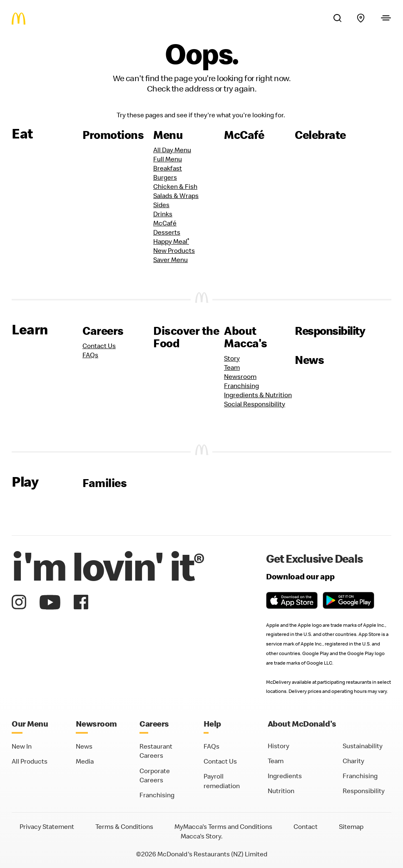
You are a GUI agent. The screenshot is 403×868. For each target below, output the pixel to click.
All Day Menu (172, 150)
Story (232, 358)
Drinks (163, 214)
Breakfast (168, 168)
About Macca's (246, 337)
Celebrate (320, 135)
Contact (306, 826)
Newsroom (240, 376)
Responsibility (330, 331)
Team (232, 367)
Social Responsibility (255, 404)
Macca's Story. (202, 836)
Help (212, 723)
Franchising (241, 386)
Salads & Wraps (176, 195)
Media (85, 761)
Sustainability (363, 746)
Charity (353, 761)
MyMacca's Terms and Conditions (223, 826)
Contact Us (99, 346)
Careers (103, 331)
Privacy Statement (47, 826)
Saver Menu (170, 260)
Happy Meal (171, 241)
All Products (30, 761)
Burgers (165, 177)
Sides (161, 205)
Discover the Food (186, 337)
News (309, 360)
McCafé (244, 135)
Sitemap (351, 826)
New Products (174, 250)
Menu (168, 135)
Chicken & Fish (175, 186)
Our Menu (30, 723)
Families (104, 483)
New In (22, 746)
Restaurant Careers (156, 751)
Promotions (113, 135)
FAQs (90, 355)
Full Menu (168, 159)
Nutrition (281, 791)
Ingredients (285, 776)
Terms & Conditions (124, 826)
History (279, 746)
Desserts (167, 232)
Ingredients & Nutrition (258, 395)
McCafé (165, 223)
